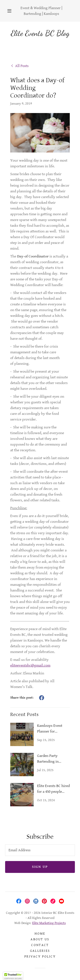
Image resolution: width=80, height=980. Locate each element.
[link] (19, 66)
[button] (9, 11)
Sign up (40, 867)
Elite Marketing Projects (49, 923)
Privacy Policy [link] (40, 957)
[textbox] (40, 850)
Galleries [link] (40, 951)
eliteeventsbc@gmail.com (30, 665)
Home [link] (40, 934)
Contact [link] (40, 945)
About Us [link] (40, 939)
